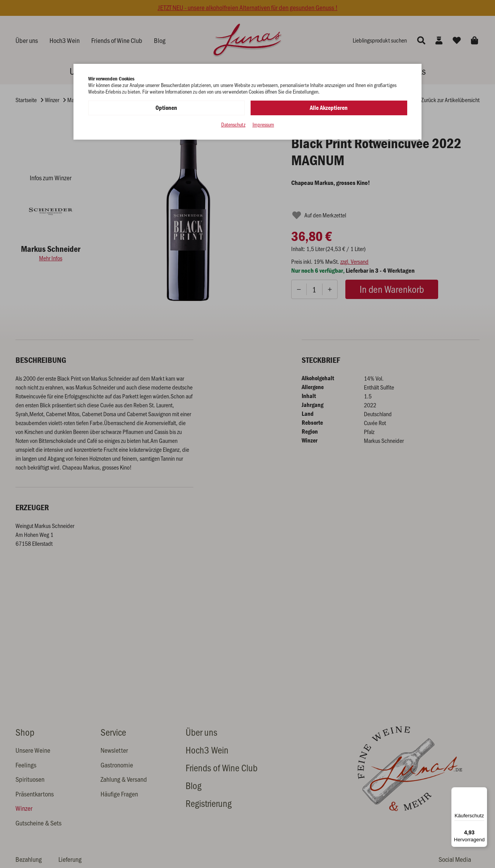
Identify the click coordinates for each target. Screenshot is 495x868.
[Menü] (483, 792)
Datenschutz (233, 125)
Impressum (263, 125)
